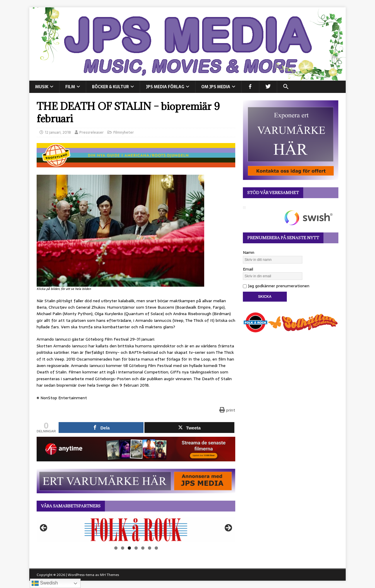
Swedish (45, 583)
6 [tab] (150, 548)
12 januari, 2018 (58, 132)
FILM (70, 87)
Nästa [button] (228, 528)
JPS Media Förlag (165, 87)
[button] (286, 87)
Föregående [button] (44, 528)
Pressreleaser (92, 132)
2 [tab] (123, 548)
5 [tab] (143, 548)
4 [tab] (136, 548)
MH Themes (109, 575)
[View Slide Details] (136, 530)
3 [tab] (129, 548)
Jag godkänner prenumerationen (276, 286)
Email (248, 269)
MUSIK (42, 87)
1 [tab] (116, 548)
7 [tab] (156, 548)
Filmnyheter (124, 132)
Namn (249, 252)
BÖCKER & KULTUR (110, 87)
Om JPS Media (216, 87)
